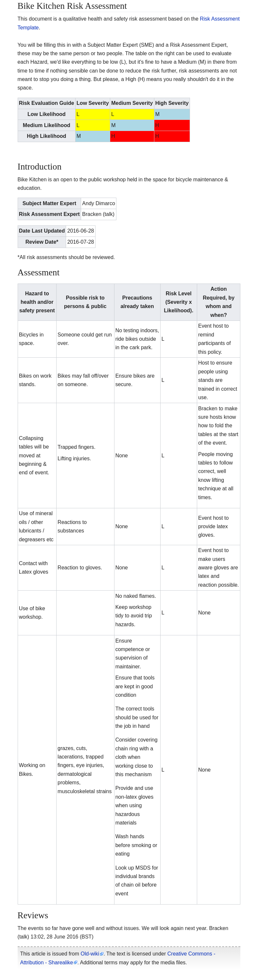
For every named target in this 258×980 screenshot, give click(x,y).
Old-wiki (90, 954)
